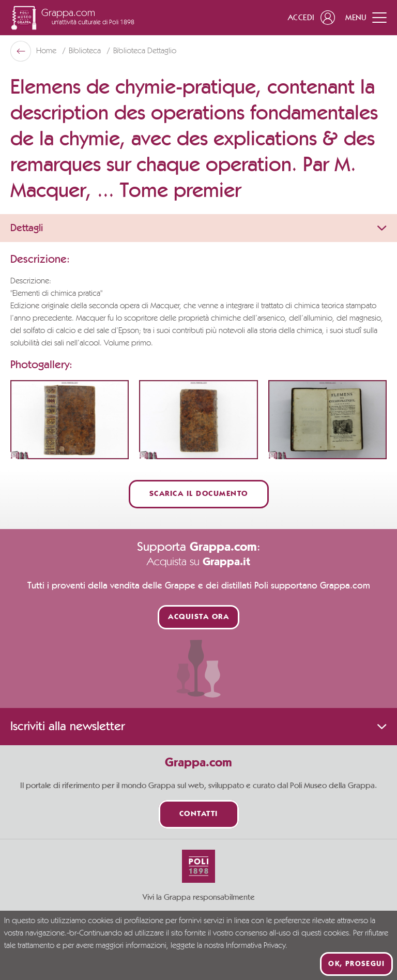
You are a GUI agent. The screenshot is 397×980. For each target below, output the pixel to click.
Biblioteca (86, 51)
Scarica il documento (199, 494)
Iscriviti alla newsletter (198, 727)
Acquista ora (198, 617)
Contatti (199, 814)
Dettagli (198, 228)
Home (47, 51)
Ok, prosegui (356, 964)
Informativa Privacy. (257, 946)
